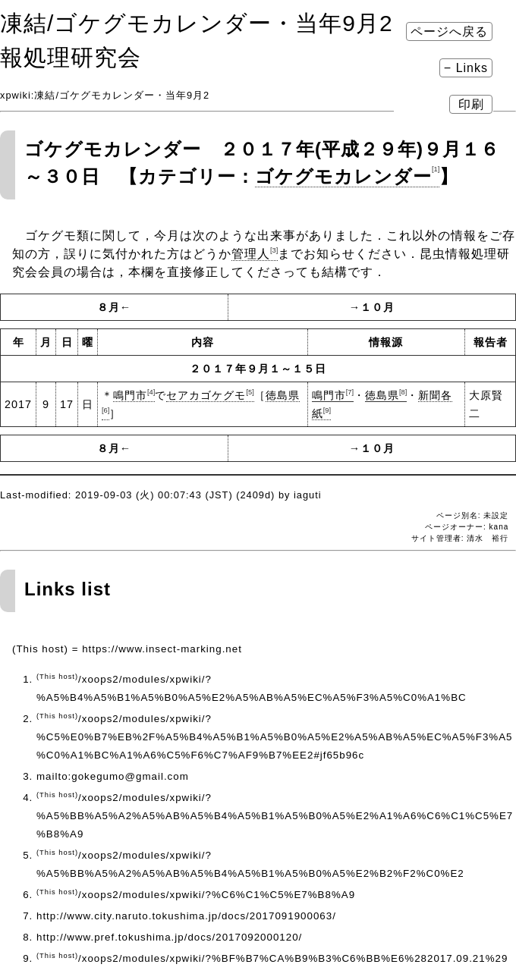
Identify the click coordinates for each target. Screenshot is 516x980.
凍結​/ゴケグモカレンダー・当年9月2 (197, 23)
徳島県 (386, 395)
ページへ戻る (449, 31)
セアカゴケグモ (210, 395)
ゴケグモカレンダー (347, 176)
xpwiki (16, 95)
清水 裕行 (488, 538)
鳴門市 (134, 395)
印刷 (471, 104)
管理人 (255, 254)
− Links (466, 68)
